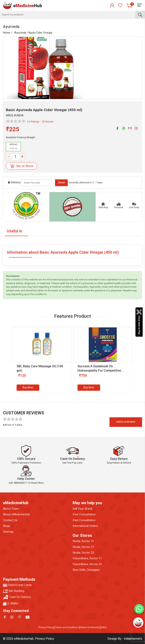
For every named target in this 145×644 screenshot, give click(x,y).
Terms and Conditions (67, 627)
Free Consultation (84, 514)
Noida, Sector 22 (83, 553)
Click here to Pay (139, 322)
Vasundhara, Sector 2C (87, 564)
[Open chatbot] (138, 623)
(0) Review (48, 122)
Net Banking (14, 591)
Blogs (7, 526)
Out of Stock (22, 166)
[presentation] (7, 361)
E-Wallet (11, 603)
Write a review (126, 422)
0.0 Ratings (33, 122)
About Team (11, 509)
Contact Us (10, 520)
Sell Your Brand (82, 509)
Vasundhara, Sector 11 (87, 558)
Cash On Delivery (17, 597)
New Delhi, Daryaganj (86, 570)
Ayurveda (20, 33)
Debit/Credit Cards (17, 585)
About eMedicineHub (16, 514)
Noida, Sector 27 (83, 547)
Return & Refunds (90, 627)
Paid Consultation (84, 520)
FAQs (104, 627)
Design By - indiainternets (125, 639)
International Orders (85, 526)
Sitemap (8, 532)
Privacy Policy (46, 627)
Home (7, 33)
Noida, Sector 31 (83, 541)
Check (61, 182)
